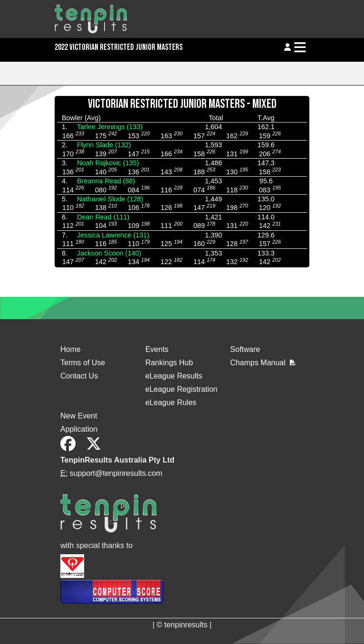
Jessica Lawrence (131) (113, 235)
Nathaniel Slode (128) (110, 199)
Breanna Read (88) (106, 181)
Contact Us (79, 376)
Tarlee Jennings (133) (110, 127)
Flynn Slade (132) (104, 145)
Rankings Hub (169, 363)
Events (157, 349)
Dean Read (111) (103, 217)
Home (71, 349)
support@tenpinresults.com (116, 473)
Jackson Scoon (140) (109, 253)
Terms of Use (83, 363)
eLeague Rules (171, 402)
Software (245, 349)
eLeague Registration (182, 389)
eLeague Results (174, 376)
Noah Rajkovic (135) (108, 163)
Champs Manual (263, 363)
